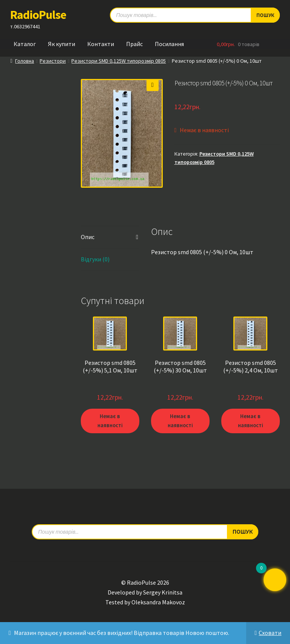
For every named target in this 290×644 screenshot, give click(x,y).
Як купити (62, 44)
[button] (153, 85)
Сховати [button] (270, 633)
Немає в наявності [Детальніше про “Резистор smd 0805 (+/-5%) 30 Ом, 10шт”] (180, 421)
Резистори (53, 61)
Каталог (25, 44)
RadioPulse (38, 15)
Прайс (134, 44)
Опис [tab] (88, 237)
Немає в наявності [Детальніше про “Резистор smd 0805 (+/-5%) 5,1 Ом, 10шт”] (110, 421)
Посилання (169, 44)
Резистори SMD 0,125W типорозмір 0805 (119, 61)
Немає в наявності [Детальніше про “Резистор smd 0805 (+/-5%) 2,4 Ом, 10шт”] (250, 421)
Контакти (101, 44)
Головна (25, 61)
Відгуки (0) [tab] (95, 259)
